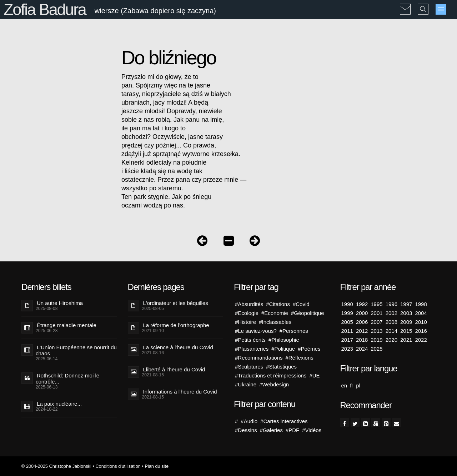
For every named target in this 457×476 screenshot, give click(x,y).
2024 (362, 349)
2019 (376, 340)
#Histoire (245, 322)
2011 (347, 331)
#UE (314, 375)
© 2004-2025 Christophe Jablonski (56, 466)
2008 (391, 322)
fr (351, 385)
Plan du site (157, 466)
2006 (362, 322)
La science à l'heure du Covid (178, 347)
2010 (421, 322)
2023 (347, 349)
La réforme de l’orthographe (176, 325)
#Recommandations (259, 358)
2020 (391, 340)
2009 (406, 322)
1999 (347, 313)
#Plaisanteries (252, 349)
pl (358, 385)
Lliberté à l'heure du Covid (174, 369)
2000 (362, 313)
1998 (421, 304)
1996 (391, 304)
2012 (362, 331)
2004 (421, 313)
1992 (362, 304)
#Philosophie (284, 340)
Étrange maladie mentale (67, 325)
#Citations (278, 304)
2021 (406, 340)
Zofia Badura (45, 9)
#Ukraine (246, 384)
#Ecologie (247, 313)
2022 (421, 340)
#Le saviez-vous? (256, 331)
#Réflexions (299, 358)
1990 (347, 304)
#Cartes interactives (284, 421)
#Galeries (271, 430)
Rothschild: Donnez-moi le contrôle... (67, 379)
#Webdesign (274, 384)
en (344, 385)
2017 (347, 340)
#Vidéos (312, 430)
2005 (347, 322)
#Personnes (294, 331)
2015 (406, 331)
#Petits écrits (250, 340)
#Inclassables (275, 322)
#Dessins (246, 430)
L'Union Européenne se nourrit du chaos (76, 350)
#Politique (283, 349)
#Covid (301, 304)
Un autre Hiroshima (60, 303)
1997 (406, 304)
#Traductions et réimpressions (271, 375)
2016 (421, 331)
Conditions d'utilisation (118, 466)
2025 (376, 349)
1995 (376, 304)
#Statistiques (281, 367)
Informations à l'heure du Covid (180, 392)
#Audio (249, 421)
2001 (376, 313)
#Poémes (309, 349)
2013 (376, 331)
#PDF (292, 430)
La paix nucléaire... (59, 404)
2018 (362, 340)
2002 (391, 313)
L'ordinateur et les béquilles (176, 303)
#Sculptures (249, 367)
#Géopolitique (308, 313)
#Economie (275, 313)
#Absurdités (249, 304)
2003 (406, 313)
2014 (391, 331)
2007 (376, 322)
